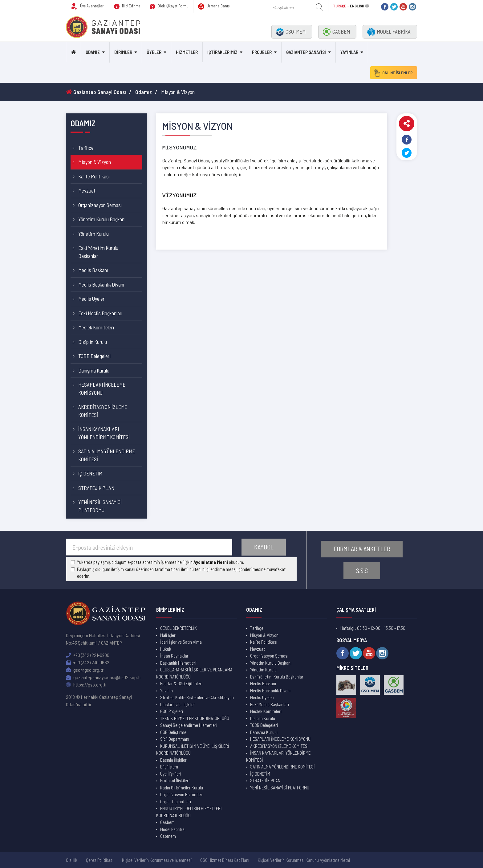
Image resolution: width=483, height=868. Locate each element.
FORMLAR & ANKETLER (362, 549)
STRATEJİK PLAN (96, 488)
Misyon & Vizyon (95, 162)
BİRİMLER (123, 52)
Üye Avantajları (88, 6)
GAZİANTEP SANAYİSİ (306, 52)
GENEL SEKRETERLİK (179, 628)
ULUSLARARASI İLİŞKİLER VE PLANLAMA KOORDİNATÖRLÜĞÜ (194, 673)
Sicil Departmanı (175, 739)
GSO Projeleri (172, 711)
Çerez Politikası (100, 860)
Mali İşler (168, 635)
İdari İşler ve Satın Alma (181, 642)
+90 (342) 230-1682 (88, 662)
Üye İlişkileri (171, 774)
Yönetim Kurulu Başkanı (102, 219)
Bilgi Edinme (127, 6)
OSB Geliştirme (173, 732)
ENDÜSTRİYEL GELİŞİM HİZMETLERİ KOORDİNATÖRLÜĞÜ (189, 812)
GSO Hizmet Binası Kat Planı (225, 860)
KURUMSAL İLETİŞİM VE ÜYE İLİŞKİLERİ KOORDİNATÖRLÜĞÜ (193, 750)
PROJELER (262, 52)
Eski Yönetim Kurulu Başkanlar (98, 252)
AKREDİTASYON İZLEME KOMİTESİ (103, 411)
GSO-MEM (291, 32)
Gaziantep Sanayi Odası (96, 92)
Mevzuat (87, 190)
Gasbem (167, 822)
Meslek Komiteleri (96, 327)
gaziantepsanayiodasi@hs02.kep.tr (103, 677)
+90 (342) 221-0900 (88, 655)
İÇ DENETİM (90, 473)
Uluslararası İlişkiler (178, 704)
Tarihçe (86, 148)
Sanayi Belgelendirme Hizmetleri (189, 725)
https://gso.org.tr (86, 685)
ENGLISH (357, 6)
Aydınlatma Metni (211, 562)
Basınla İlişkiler (173, 760)
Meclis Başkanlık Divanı (101, 284)
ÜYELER (154, 52)
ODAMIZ (93, 52)
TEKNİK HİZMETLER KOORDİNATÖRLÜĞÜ (195, 718)
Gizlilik (72, 860)
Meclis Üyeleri (92, 299)
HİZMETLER (187, 52)
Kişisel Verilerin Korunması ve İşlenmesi (157, 860)
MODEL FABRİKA (389, 32)
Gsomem (168, 836)
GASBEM (336, 32)
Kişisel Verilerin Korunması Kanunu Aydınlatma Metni (304, 860)
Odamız (144, 92)
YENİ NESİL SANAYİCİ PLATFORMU (100, 506)
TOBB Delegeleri (94, 356)
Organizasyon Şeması (100, 205)
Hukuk (166, 649)
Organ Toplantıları (176, 801)
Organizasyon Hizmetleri (182, 794)
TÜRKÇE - (341, 6)
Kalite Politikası (94, 176)
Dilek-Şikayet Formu (169, 6)
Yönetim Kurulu (93, 234)
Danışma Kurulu (94, 370)
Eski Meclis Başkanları (100, 313)
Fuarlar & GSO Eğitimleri (181, 683)
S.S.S (362, 571)
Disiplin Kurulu (93, 342)
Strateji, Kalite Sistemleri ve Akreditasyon (197, 697)
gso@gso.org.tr (85, 670)
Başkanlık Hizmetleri (178, 663)
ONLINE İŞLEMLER (392, 73)
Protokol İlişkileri (175, 780)
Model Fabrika (172, 829)
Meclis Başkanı (93, 270)
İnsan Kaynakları (175, 656)
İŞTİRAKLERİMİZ (222, 52)
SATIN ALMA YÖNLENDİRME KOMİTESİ (107, 455)
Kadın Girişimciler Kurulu (182, 788)
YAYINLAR (349, 52)
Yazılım (166, 691)
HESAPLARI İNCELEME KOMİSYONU (102, 389)
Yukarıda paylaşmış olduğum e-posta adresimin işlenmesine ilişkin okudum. (160, 562)
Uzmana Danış (214, 6)
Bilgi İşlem (169, 767)
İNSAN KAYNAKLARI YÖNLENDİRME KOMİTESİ (104, 433)
